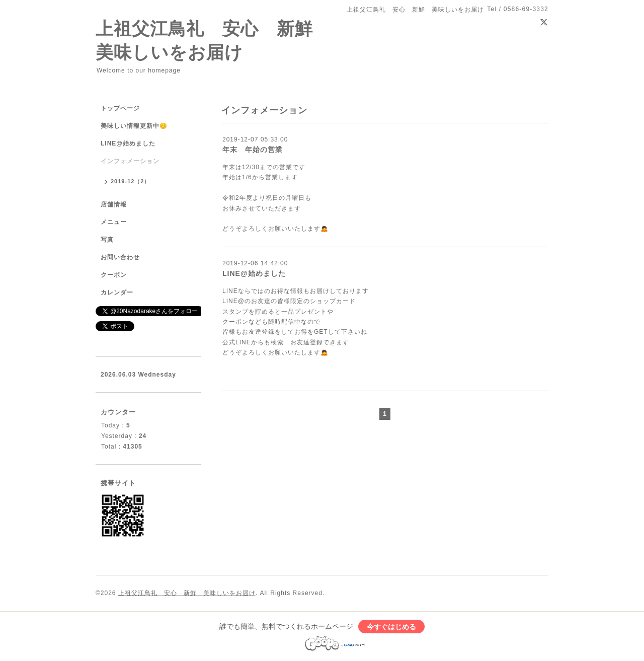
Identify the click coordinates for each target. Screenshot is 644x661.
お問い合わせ (120, 257)
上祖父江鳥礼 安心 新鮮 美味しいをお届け (187, 593)
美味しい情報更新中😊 (134, 126)
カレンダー (117, 292)
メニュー (114, 222)
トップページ (120, 108)
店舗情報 (114, 204)
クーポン (114, 275)
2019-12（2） (131, 181)
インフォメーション (130, 161)
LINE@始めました (254, 273)
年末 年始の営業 (253, 150)
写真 (107, 240)
